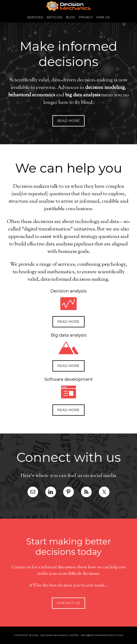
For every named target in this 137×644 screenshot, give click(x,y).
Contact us (68, 603)
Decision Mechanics (68, 6)
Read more (68, 121)
